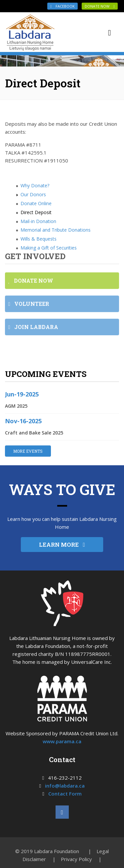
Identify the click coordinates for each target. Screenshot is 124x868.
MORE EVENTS (28, 451)
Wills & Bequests (39, 239)
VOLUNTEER (29, 306)
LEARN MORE (62, 545)
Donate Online (36, 203)
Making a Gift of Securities (49, 248)
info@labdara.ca (65, 786)
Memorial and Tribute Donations (56, 230)
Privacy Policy (76, 859)
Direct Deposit (36, 212)
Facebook (62, 6)
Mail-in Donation (38, 221)
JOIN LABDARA (33, 329)
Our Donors (33, 194)
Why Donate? (35, 185)
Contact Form (65, 794)
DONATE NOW (100, 6)
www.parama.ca (62, 741)
